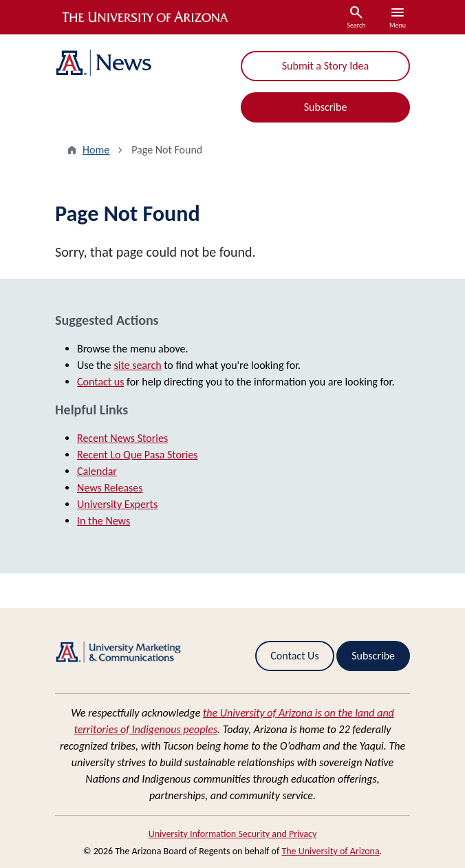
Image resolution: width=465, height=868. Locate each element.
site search (137, 365)
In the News (104, 521)
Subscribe (326, 107)
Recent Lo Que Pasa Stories (137, 455)
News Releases (110, 488)
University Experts (117, 504)
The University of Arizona (330, 851)
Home (96, 150)
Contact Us (294, 656)
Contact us (100, 382)
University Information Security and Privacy (233, 834)
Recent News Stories (122, 438)
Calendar (97, 471)
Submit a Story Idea (325, 66)
